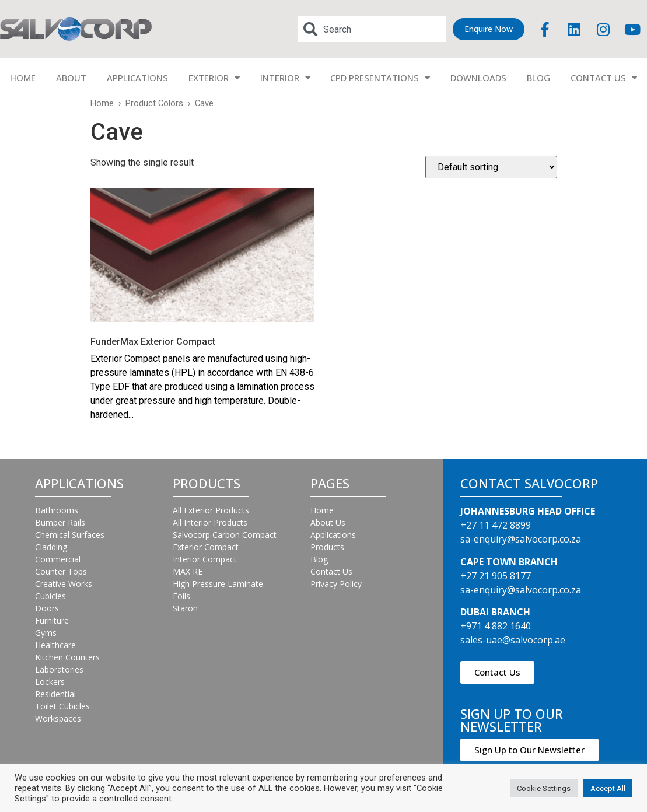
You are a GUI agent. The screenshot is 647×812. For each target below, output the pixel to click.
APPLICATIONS (137, 78)
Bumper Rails (60, 522)
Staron (185, 608)
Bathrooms (57, 510)
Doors (47, 608)
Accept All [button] (608, 788)
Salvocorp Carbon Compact (225, 535)
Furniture (52, 620)
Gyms (46, 633)
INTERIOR (285, 78)
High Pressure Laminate (218, 584)
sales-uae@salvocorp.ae (513, 640)
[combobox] (372, 29)
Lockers (50, 682)
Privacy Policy (336, 584)
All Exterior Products (211, 510)
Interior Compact (205, 559)
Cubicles (50, 596)
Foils (181, 596)
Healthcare (55, 645)
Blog (319, 559)
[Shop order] (491, 167)
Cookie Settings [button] (544, 788)
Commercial (58, 559)
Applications (333, 535)
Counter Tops (61, 571)
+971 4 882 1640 (496, 626)
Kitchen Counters (67, 657)
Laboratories (59, 669)
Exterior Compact (206, 547)
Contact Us (331, 571)
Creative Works (64, 584)
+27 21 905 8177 (496, 576)
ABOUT (71, 78)
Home (102, 103)
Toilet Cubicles (62, 706)
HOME (23, 78)
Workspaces (58, 718)
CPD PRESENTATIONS (380, 78)
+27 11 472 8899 (496, 525)
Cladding (51, 547)
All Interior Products (210, 522)
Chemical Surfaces (70, 535)
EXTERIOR (214, 78)
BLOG (538, 78)
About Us (328, 522)
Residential (55, 694)
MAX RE (188, 571)
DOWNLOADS (478, 78)
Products (327, 547)
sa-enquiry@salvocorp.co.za (521, 539)
